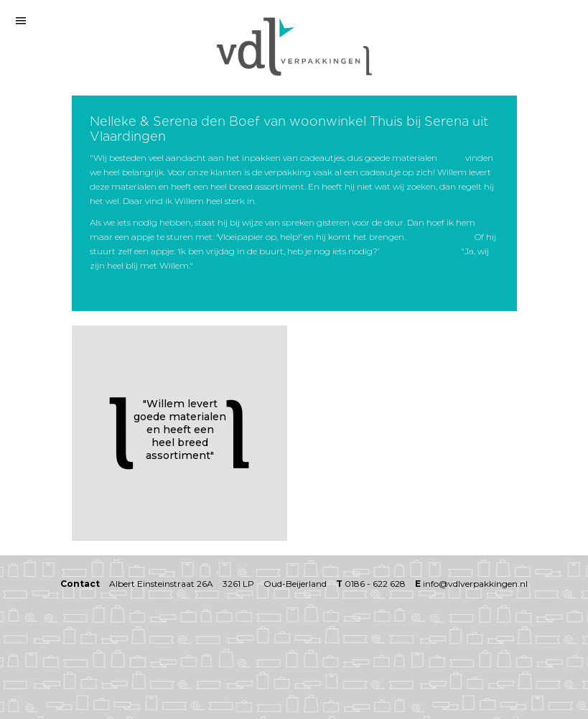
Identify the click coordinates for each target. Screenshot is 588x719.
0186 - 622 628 (375, 584)
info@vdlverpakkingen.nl (475, 584)
